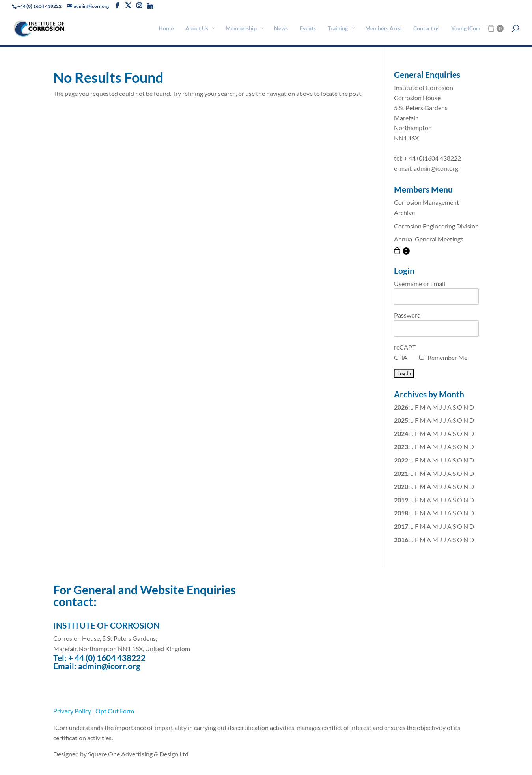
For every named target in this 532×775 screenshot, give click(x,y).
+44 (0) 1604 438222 (39, 6)
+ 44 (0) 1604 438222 (107, 658)
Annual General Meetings (429, 239)
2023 (401, 446)
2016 (401, 540)
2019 (401, 500)
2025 (401, 420)
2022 (401, 460)
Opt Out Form (115, 711)
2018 (401, 513)
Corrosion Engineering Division (436, 226)
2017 (401, 526)
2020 (401, 486)
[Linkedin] (150, 6)
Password (407, 315)
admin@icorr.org (109, 666)
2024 (401, 433)
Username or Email (420, 284)
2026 (401, 407)
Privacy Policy (72, 711)
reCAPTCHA (405, 352)
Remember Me (447, 357)
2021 (401, 473)
